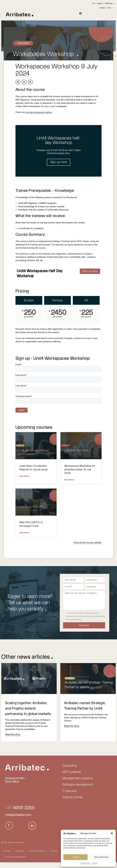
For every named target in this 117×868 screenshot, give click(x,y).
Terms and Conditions (16, 862)
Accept (76, 857)
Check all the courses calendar (87, 543)
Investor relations (37, 856)
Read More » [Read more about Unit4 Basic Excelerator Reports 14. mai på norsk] (25, 476)
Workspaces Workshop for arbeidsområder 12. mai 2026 (80, 470)
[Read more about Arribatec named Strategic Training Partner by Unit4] (71, 726)
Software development (78, 790)
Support (100, 3)
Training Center (73, 803)
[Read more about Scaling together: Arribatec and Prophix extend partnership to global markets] (12, 740)
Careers (103, 8)
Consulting (70, 771)
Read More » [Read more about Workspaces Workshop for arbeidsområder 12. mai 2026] (70, 480)
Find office (12, 787)
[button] (112, 833)
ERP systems (72, 778)
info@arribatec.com (18, 820)
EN (110, 8)
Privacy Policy (85, 863)
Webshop (109, 3)
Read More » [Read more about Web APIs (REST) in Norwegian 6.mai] (25, 533)
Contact (95, 863)
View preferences (101, 857)
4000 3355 (23, 813)
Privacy (54, 856)
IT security (70, 797)
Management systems (78, 784)
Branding (20, 856)
